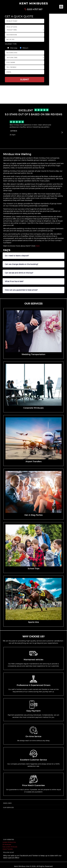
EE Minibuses (7, 845)
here (38, 246)
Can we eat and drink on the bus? (19, 273)
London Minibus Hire (9, 842)
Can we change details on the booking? (21, 264)
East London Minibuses (10, 847)
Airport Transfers (8, 849)
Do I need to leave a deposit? (17, 256)
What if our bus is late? (14, 281)
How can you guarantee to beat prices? (21, 290)
